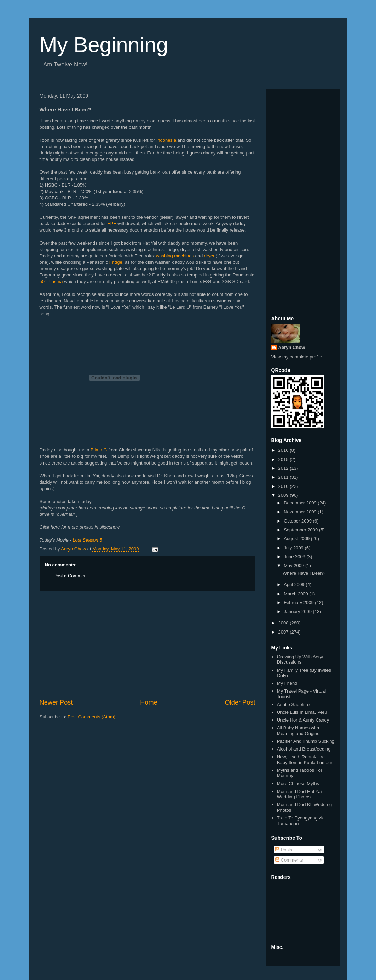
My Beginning (104, 45)
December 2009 (301, 503)
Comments (289, 860)
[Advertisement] (147, 645)
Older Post (240, 702)
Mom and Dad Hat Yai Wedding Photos (299, 794)
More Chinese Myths (298, 784)
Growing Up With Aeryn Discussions (301, 660)
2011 (284, 477)
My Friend (287, 683)
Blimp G (99, 450)
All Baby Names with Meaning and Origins (298, 731)
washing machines (175, 256)
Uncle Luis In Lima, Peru (302, 712)
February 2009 (299, 603)
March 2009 (296, 594)
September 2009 (301, 530)
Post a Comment (71, 576)
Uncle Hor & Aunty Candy (303, 720)
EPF (112, 224)
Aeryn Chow (292, 347)
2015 (284, 459)
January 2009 (298, 611)
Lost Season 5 (87, 540)
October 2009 (298, 521)
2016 (284, 450)
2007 (284, 632)
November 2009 (301, 512)
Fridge (116, 262)
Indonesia (166, 140)
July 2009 (294, 548)
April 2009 (295, 585)
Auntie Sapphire (293, 704)
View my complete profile (297, 357)
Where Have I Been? (304, 573)
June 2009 (295, 557)
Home (149, 702)
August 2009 (297, 539)
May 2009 (294, 565)
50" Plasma (51, 282)
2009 (284, 495)
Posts (284, 850)
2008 (284, 623)
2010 (284, 486)
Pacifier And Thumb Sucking (306, 741)
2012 (284, 468)
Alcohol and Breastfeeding (304, 749)
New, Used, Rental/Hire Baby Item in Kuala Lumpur (305, 760)
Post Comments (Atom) (91, 717)
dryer (209, 256)
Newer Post (56, 702)
